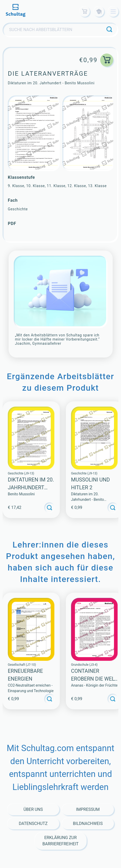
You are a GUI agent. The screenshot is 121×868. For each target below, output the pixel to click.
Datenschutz (33, 824)
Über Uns (33, 809)
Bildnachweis (88, 824)
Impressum (88, 809)
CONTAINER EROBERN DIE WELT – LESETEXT (94, 679)
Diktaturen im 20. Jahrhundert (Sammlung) (31, 487)
